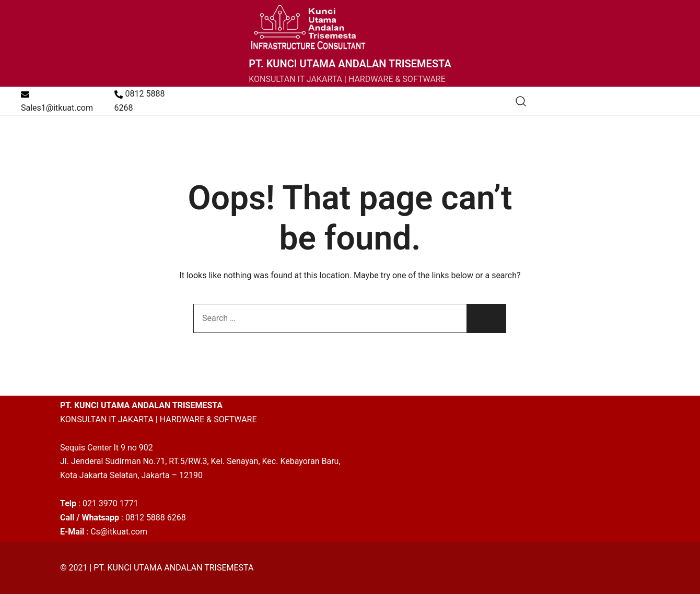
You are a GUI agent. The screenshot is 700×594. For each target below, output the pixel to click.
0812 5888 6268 (140, 101)
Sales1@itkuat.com (57, 102)
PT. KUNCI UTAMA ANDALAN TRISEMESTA (350, 64)
